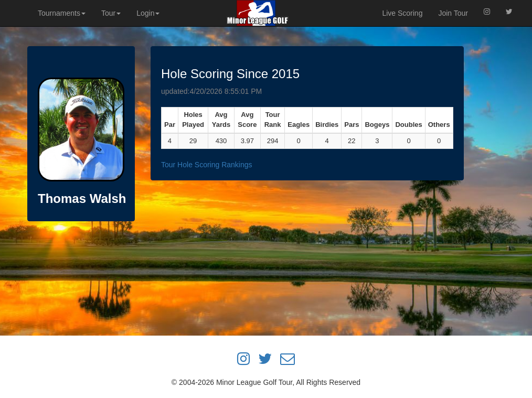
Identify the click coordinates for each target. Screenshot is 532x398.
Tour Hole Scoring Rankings (207, 165)
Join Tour (453, 13)
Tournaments (62, 13)
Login (148, 13)
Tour (111, 13)
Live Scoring (402, 13)
